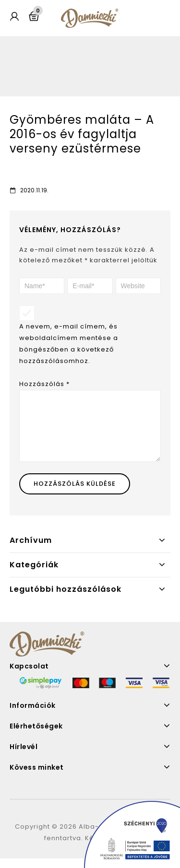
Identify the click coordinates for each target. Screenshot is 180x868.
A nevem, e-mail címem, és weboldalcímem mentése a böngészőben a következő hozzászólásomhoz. (69, 344)
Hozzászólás (44, 384)
